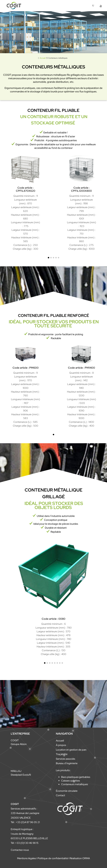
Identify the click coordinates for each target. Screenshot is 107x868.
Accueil (60, 741)
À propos (61, 745)
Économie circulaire (67, 791)
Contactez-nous (20, 850)
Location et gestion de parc (71, 750)
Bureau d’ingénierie (67, 763)
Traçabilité (62, 754)
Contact (60, 795)
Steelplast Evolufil (21, 775)
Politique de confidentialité (53, 858)
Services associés (65, 759)
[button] (48, 258)
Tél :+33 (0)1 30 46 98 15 (25, 843)
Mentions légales (27, 858)
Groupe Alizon (19, 744)
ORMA (86, 858)
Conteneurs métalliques (75, 784)
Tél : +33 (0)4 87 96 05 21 (25, 822)
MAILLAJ (16, 771)
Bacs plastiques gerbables (76, 777)
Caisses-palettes (70, 781)
